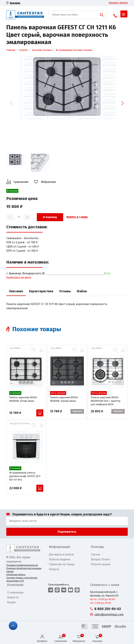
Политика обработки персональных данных (24, 570)
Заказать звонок (118, 3)
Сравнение (21, 182)
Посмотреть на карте (19, 277)
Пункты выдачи (60, 559)
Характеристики (41, 291)
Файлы (82, 291)
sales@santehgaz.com (109, 614)
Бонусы (54, 569)
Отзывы (65, 291)
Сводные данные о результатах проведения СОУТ (22, 579)
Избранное (48, 182)
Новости (13, 597)
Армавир (15, 3)
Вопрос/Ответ (100, 559)
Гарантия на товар (62, 564)
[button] (122, 103)
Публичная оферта (16, 575)
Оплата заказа (101, 564)
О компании (15, 592)
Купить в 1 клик (77, 217)
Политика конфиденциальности (22, 565)
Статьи (95, 555)
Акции (11, 602)
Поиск (102, 15)
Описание (16, 291)
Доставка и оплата (61, 555)
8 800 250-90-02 (108, 609)
